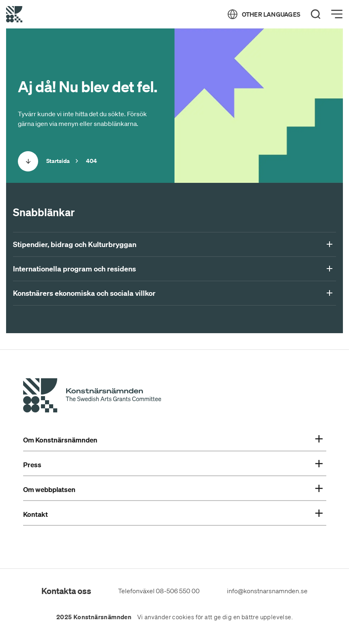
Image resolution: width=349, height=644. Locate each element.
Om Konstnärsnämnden (173, 440)
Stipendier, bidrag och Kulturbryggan (173, 245)
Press (173, 465)
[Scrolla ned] (28, 161)
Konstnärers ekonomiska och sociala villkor (173, 293)
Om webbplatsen (173, 490)
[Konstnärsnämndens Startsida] (92, 397)
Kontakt (173, 514)
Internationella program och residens (173, 269)
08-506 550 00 (178, 591)
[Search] (316, 14)
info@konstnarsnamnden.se (267, 591)
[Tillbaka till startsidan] (14, 14)
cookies (183, 617)
